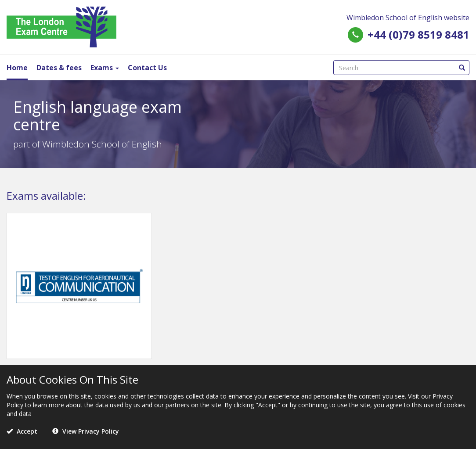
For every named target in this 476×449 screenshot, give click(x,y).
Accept (22, 431)
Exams (105, 68)
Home (17, 68)
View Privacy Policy (86, 431)
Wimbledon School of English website (408, 18)
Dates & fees (59, 68)
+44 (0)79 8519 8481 (418, 34)
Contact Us (147, 68)
